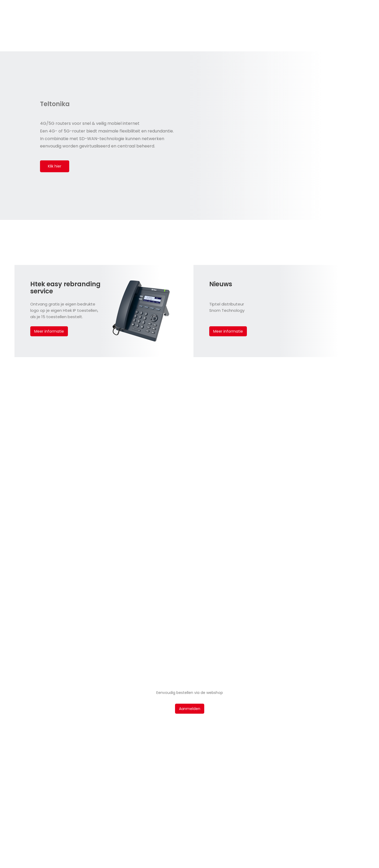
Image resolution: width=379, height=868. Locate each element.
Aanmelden (190, 709)
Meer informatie (49, 331)
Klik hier (55, 166)
